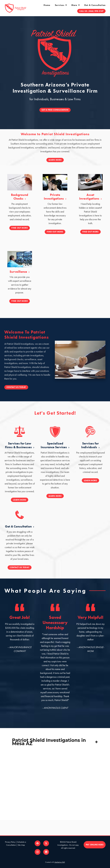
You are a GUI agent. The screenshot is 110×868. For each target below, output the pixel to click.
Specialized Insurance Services (54, 449)
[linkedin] (46, 852)
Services (61, 5)
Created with (55, 862)
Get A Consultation (19, 531)
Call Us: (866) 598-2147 (91, 11)
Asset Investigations (90, 197)
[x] (46, 843)
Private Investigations (54, 197)
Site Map (21, 845)
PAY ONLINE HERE (95, 845)
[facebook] (38, 843)
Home (47, 5)
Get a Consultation (95, 5)
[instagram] (38, 852)
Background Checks (20, 197)
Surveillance (19, 272)
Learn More (55, 160)
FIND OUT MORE (20, 228)
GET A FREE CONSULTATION (55, 110)
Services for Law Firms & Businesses (19, 449)
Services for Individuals (90, 449)
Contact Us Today (12, 387)
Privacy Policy (10, 842)
